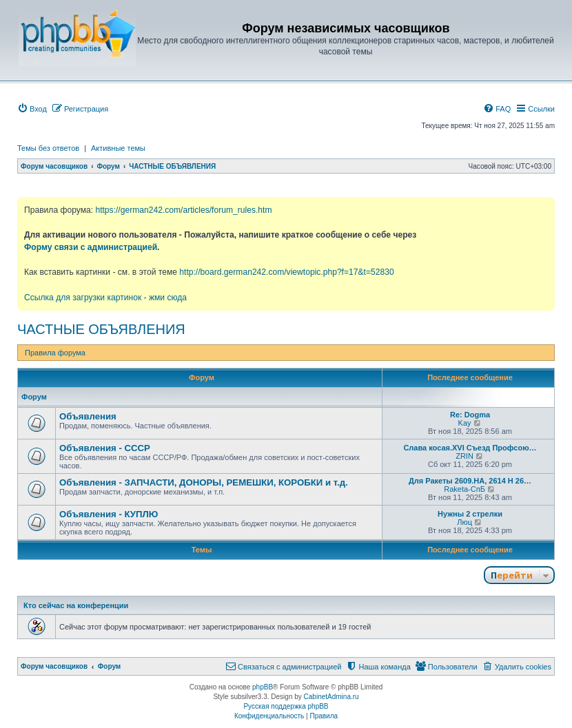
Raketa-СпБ (464, 489)
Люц (464, 522)
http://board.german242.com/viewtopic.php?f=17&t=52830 (286, 272)
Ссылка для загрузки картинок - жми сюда (105, 298)
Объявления (88, 416)
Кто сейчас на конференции (76, 605)
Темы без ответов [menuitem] (48, 148)
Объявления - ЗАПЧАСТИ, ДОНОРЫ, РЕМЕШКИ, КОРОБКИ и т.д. (204, 482)
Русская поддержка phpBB (286, 706)
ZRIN (464, 456)
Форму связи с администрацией (91, 247)
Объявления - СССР (105, 448)
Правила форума (55, 353)
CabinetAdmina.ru (331, 697)
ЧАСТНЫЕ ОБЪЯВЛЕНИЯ (101, 329)
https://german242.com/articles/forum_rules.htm (183, 210)
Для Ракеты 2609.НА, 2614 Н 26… (470, 481)
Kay (465, 423)
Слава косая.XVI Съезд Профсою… (470, 448)
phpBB (263, 687)
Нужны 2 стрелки (470, 514)
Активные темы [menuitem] (118, 148)
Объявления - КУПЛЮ (109, 514)
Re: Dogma (470, 415)
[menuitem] (32, 109)
